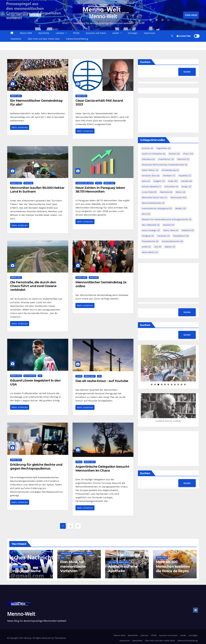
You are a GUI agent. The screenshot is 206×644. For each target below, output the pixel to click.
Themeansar (60, 638)
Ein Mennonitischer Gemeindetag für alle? (36, 102)
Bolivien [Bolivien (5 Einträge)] (174, 154)
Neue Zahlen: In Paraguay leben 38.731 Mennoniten (100, 190)
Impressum (149, 33)
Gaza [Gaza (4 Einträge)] (146, 181)
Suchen (145, 62)
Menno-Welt (103, 16)
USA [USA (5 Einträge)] (158, 247)
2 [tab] (155, 385)
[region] (168, 363)
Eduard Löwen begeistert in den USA (35, 382)
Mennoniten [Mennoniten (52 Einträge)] (179, 197)
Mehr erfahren (20, 127)
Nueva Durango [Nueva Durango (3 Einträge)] (151, 230)
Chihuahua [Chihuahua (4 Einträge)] (148, 159)
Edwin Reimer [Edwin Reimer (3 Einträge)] (150, 170)
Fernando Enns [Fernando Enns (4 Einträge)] (151, 176)
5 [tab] (165, 385)
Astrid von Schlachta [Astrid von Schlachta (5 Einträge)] (154, 154)
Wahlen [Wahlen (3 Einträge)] (170, 247)
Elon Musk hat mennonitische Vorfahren (73, 566)
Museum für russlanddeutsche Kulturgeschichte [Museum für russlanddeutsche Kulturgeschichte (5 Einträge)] (167, 219)
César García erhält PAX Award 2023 (99, 102)
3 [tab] (158, 385)
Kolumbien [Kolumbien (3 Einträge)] (171, 187)
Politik (90, 553)
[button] (172, 36)
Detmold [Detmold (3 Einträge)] (183, 159)
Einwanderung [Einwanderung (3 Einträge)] (170, 170)
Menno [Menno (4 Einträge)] (181, 192)
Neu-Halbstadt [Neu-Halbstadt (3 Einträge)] (151, 225)
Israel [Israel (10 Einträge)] (173, 181)
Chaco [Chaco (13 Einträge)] (188, 154)
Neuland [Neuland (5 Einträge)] (169, 225)
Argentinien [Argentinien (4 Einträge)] (163, 148)
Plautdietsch (30, 376)
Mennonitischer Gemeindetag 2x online (101, 284)
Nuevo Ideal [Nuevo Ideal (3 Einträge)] (171, 230)
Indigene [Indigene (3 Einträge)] (159, 181)
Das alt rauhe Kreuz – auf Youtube (102, 381)
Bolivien (112, 562)
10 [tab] (182, 385)
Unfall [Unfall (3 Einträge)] (146, 247)
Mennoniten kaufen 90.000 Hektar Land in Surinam (37, 190)
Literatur (61, 33)
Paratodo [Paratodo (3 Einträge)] (163, 236)
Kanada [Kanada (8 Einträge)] (186, 181)
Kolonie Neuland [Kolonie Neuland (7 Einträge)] (151, 187)
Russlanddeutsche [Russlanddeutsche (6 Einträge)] (173, 241)
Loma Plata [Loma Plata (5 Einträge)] (149, 192)
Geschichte (44, 33)
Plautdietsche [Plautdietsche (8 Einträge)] (150, 241)
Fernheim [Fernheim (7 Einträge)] (169, 176)
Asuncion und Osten (96, 33)
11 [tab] (185, 385)
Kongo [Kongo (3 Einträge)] (186, 187)
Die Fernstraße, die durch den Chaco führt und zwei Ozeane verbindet (33, 286)
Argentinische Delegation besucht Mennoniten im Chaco (102, 468)
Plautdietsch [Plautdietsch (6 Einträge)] (181, 236)
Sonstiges (133, 33)
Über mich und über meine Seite (44, 39)
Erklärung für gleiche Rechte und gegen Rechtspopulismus (36, 466)
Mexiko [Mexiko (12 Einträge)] (181, 208)
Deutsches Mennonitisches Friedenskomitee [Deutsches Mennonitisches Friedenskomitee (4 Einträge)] (165, 165)
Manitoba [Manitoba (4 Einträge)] (166, 192)
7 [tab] (172, 385)
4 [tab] (162, 385)
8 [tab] (175, 385)
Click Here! (191, 15)
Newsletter (16, 39)
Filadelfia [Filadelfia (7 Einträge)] (185, 176)
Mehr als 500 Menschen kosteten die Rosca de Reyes (173, 566)
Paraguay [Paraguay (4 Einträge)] (148, 236)
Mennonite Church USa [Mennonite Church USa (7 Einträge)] (154, 197)
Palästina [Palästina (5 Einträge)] (188, 230)
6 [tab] (168, 385)
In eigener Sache (26, 571)
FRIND (76, 33)
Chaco (99, 183)
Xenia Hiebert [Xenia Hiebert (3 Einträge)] (150, 252)
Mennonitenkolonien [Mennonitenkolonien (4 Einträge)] (153, 203)
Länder (117, 33)
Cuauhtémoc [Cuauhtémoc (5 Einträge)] (166, 159)
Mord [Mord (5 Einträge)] (146, 214)
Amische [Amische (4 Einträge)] (147, 148)
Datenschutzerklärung (77, 39)
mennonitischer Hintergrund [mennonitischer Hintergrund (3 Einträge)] (157, 208)
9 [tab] (178, 385)
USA (40, 376)
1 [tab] (152, 385)
